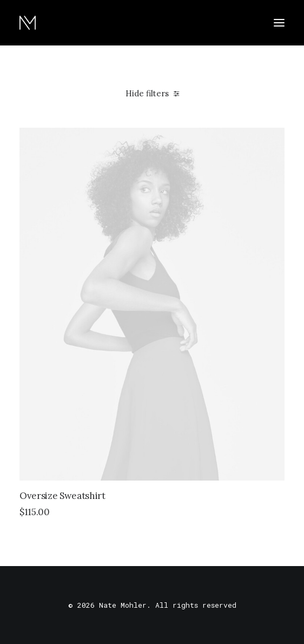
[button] (279, 23)
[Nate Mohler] (28, 23)
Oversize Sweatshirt (62, 496)
